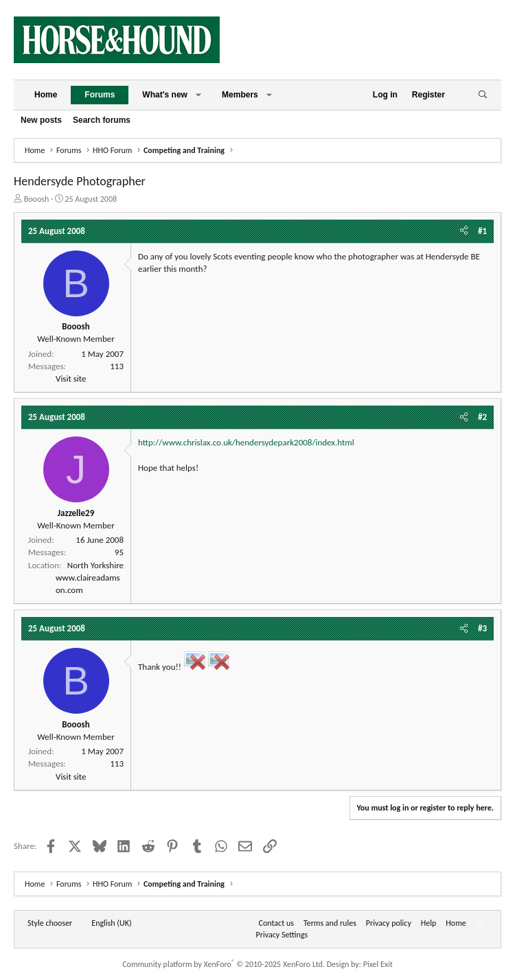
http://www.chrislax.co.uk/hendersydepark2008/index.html (246, 442)
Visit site (71, 378)
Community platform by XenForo (224, 964)
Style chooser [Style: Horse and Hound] (50, 923)
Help (429, 923)
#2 (482, 417)
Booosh (37, 199)
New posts (41, 120)
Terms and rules (330, 923)
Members (240, 95)
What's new (165, 95)
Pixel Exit (378, 964)
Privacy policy (389, 923)
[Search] (482, 95)
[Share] (464, 231)
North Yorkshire (95, 565)
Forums (100, 95)
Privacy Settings (282, 935)
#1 (482, 231)
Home (46, 95)
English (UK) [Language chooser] (111, 923)
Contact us (276, 923)
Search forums (102, 120)
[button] (198, 95)
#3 (482, 628)
